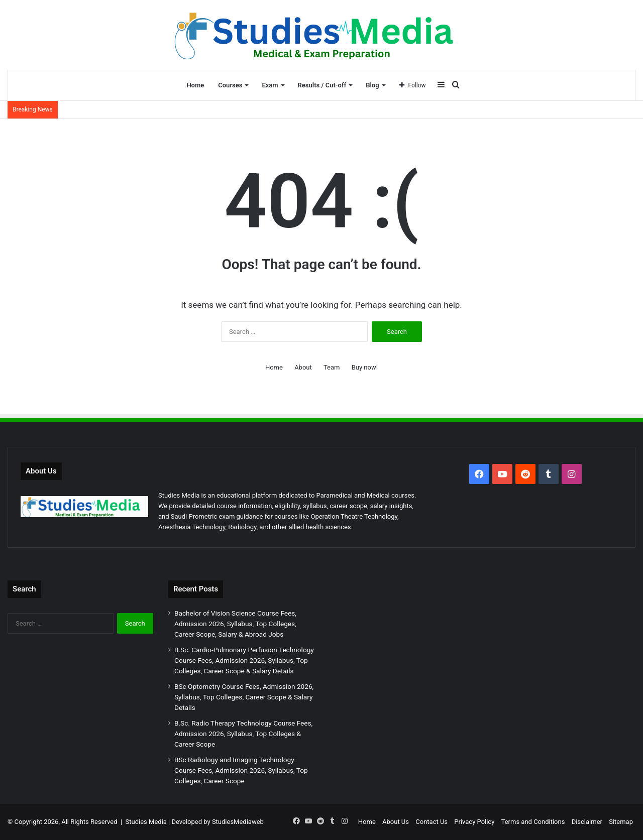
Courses (230, 85)
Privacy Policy (474, 822)
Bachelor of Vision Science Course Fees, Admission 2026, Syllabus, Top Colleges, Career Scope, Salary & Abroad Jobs (235, 624)
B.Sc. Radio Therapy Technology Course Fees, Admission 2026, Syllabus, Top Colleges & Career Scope (243, 734)
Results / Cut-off (322, 85)
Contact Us (432, 822)
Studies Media (146, 822)
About (303, 367)
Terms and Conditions (533, 822)
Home (195, 85)
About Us (396, 822)
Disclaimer (587, 822)
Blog (372, 85)
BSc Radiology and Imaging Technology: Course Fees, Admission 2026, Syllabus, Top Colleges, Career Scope (241, 770)
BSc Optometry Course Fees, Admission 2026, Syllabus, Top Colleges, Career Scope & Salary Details (244, 697)
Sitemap (621, 822)
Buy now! (365, 367)
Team (332, 367)
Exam (270, 85)
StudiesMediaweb (238, 822)
